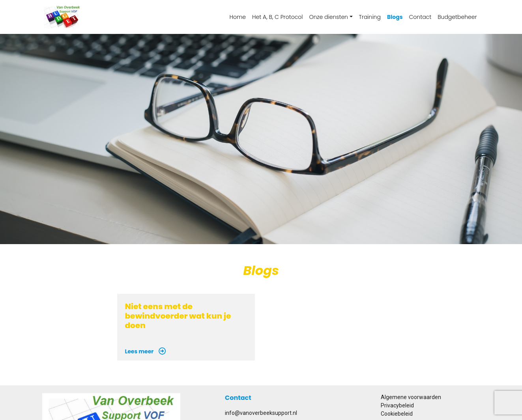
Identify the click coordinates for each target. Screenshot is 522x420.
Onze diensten (328, 17)
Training (370, 17)
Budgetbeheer (457, 17)
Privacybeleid (397, 405)
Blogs (395, 17)
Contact (420, 17)
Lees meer (146, 351)
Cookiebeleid (397, 414)
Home (238, 17)
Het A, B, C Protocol (277, 17)
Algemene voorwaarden (411, 397)
